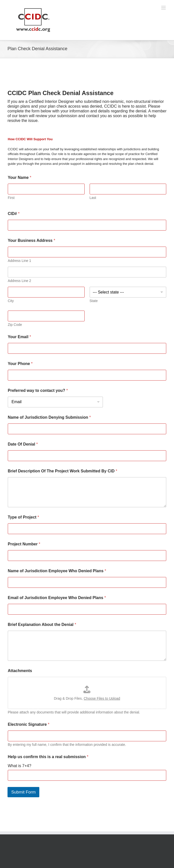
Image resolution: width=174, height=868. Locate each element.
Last (93, 198)
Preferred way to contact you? (38, 390)
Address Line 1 (19, 261)
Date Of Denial (23, 444)
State (94, 301)
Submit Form (23, 792)
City (11, 301)
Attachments (20, 671)
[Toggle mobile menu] (164, 8)
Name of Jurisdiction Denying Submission (49, 417)
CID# (14, 214)
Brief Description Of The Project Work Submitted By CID (62, 471)
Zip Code (15, 325)
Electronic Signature (29, 724)
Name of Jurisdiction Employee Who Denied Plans (57, 571)
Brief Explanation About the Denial (42, 625)
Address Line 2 (19, 281)
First (11, 198)
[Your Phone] (87, 375)
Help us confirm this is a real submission (48, 757)
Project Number (24, 544)
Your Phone (20, 364)
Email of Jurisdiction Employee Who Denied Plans (57, 598)
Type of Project (23, 517)
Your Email (19, 337)
